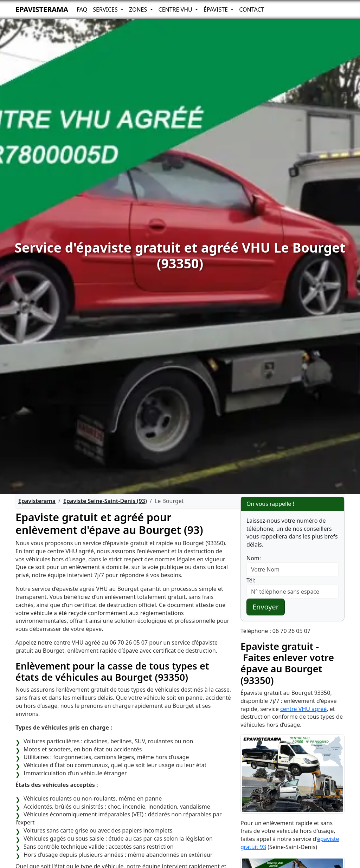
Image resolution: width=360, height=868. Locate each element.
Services (106, 9)
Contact (252, 9)
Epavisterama (42, 9)
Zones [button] (139, 9)
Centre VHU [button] (176, 9)
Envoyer (266, 607)
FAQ (82, 9)
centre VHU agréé (303, 709)
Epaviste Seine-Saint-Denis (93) (105, 501)
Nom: (254, 558)
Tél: (251, 580)
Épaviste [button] (216, 9)
